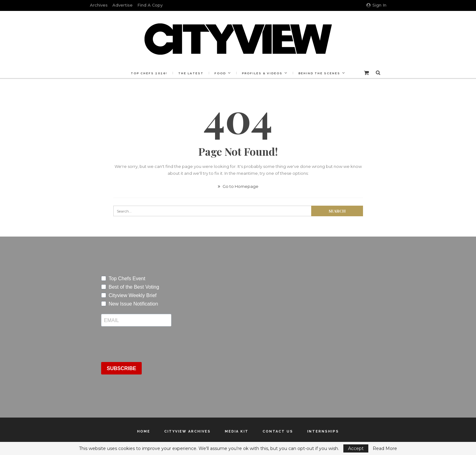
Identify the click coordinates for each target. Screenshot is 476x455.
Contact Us (278, 431)
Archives (99, 5)
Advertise (123, 5)
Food (220, 73)
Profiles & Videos (263, 73)
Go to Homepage (238, 186)
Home (144, 431)
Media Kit (237, 431)
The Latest (190, 73)
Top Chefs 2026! (147, 73)
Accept (356, 448)
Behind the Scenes (321, 73)
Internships (323, 431)
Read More (385, 448)
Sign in (376, 5)
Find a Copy (150, 5)
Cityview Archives (187, 431)
